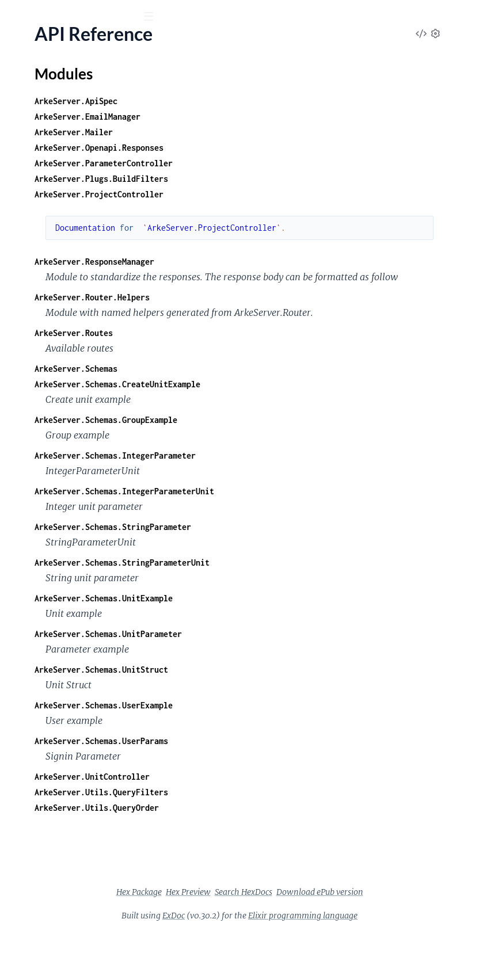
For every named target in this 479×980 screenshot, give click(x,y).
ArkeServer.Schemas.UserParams (274, 772)
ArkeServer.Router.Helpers (265, 313)
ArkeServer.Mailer (246, 132)
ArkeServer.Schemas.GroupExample (279, 451)
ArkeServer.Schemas (249, 400)
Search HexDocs (282, 939)
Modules (70, 80)
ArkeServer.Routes (246, 364)
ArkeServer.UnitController (265, 808)
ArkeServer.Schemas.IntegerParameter (288, 487)
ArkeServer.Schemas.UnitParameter (281, 665)
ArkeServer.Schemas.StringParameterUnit (295, 594)
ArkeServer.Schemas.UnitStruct (274, 701)
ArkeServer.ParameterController (276, 163)
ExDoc (260, 962)
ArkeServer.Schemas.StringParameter (286, 558)
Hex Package (301, 923)
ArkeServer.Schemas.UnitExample (276, 629)
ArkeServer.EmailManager (260, 117)
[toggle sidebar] (156, 18)
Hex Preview (351, 923)
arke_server (43, 45)
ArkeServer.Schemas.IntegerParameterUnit (297, 522)
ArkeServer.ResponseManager (267, 262)
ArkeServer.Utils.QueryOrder (269, 839)
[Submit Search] (17, 17)
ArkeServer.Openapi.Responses (272, 148)
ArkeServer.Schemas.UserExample (276, 736)
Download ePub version (358, 939)
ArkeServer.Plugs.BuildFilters (274, 179)
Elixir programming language (389, 962)
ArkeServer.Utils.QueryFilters (274, 823)
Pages (25, 80)
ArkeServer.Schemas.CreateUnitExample (290, 415)
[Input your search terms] (86, 17)
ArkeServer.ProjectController (272, 194)
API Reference (37, 115)
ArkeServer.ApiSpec (249, 101)
